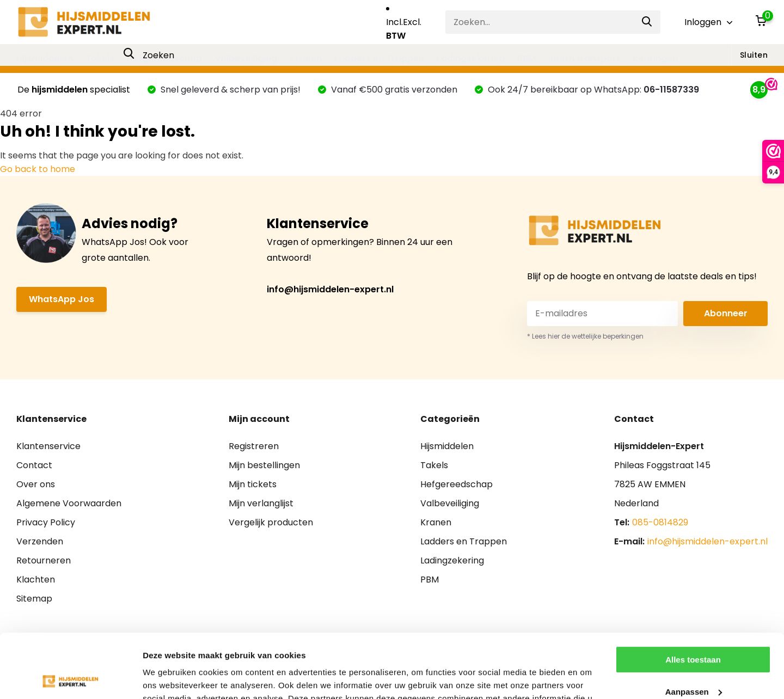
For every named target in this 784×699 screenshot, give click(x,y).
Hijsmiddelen (45, 59)
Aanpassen (694, 627)
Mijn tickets (253, 484)
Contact (34, 465)
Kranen (306, 59)
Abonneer (726, 313)
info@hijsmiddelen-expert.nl (330, 289)
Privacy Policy (46, 522)
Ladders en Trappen (379, 59)
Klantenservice (48, 446)
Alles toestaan (693, 596)
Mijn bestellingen (264, 465)
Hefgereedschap (164, 59)
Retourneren (44, 560)
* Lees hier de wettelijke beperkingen (585, 336)
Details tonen (169, 677)
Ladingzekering (471, 59)
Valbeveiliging (246, 59)
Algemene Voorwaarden (69, 503)
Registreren (254, 446)
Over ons (36, 484)
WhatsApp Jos (62, 299)
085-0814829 (660, 522)
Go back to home (38, 169)
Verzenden (40, 541)
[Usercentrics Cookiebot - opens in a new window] (71, 678)
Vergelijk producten (271, 522)
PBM (526, 59)
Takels (100, 59)
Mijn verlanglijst (261, 503)
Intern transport (584, 59)
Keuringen (655, 59)
